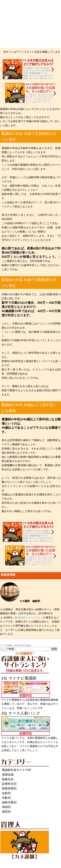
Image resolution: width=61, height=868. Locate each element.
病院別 (6, 812)
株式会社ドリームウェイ (29, 618)
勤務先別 (8, 779)
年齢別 (6, 798)
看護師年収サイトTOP (17, 770)
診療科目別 (9, 784)
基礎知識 (8, 775)
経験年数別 (9, 802)
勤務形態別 (9, 788)
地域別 (6, 807)
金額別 (6, 793)
